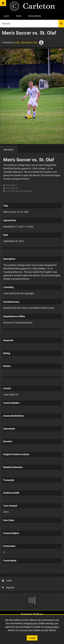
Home (19, 16)
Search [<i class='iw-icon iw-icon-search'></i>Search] (61, 24)
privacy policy (52, 627)
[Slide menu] (3, 3)
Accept (32, 638)
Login (7, 580)
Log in (6, 16)
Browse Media (35, 16)
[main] (32, 319)
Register (8, 587)
